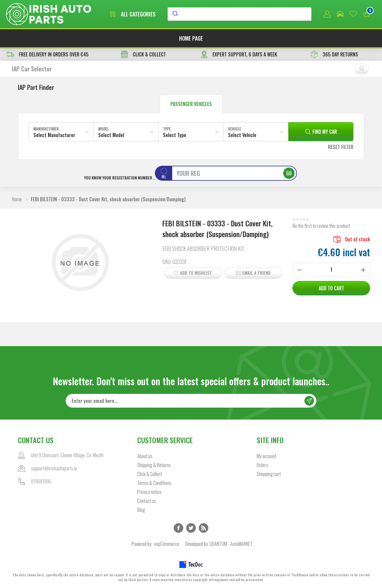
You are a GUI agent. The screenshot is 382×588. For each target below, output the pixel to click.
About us (145, 456)
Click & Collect (150, 474)
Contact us (147, 501)
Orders (262, 465)
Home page (191, 38)
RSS (204, 528)
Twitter (191, 528)
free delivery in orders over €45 (48, 54)
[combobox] (239, 14)
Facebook (178, 528)
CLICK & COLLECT (143, 54)
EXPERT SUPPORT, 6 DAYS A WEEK (239, 54)
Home (17, 199)
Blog (141, 510)
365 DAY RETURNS (334, 54)
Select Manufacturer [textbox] (54, 135)
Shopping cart (269, 474)
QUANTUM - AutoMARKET (231, 544)
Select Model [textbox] (111, 135)
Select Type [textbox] (175, 135)
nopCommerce (167, 544)
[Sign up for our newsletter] (191, 401)
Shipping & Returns (154, 465)
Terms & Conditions (154, 483)
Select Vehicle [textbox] (242, 135)
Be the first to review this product (321, 226)
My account (267, 456)
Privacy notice (149, 492)
